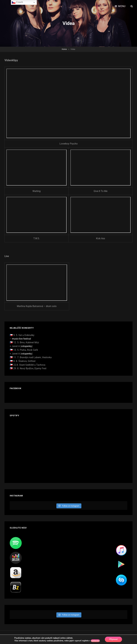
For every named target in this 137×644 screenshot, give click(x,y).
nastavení (95, 641)
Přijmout (113, 639)
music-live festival (21, 339)
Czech (17, 2)
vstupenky (26, 346)
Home (64, 49)
